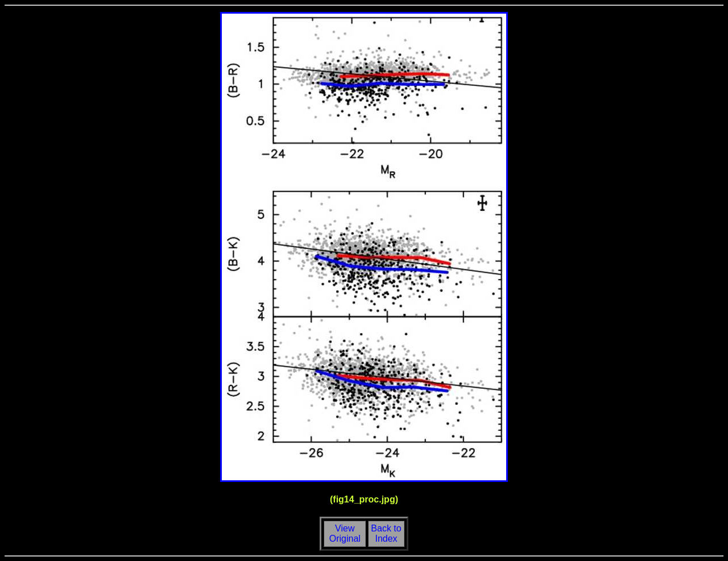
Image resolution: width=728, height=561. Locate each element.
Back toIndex (386, 533)
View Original (344, 533)
